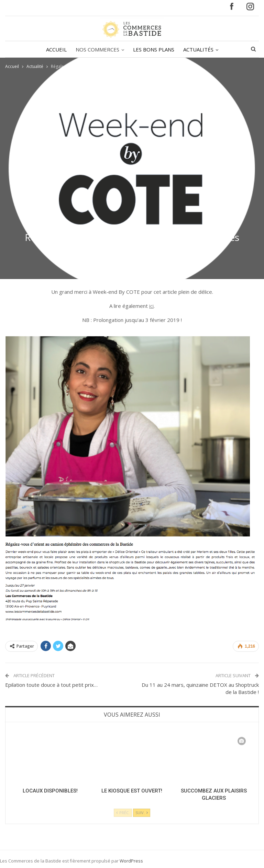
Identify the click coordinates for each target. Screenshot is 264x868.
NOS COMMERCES (83, 49)
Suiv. (142, 813)
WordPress (131, 861)
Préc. (123, 813)
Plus (222, 49)
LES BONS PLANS (140, 49)
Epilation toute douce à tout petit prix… (51, 685)
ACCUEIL (41, 49)
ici (151, 306)
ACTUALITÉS (186, 49)
